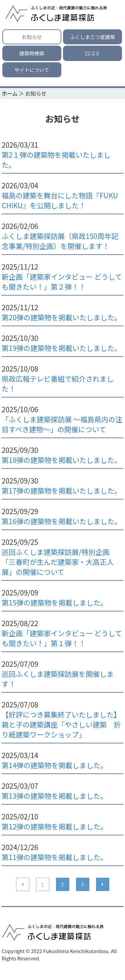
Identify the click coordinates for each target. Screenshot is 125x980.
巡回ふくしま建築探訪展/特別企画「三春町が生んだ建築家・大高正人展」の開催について (58, 562)
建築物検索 (32, 53)
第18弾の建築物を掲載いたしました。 (61, 460)
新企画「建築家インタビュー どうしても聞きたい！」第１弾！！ (62, 638)
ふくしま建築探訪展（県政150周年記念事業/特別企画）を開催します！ (60, 241)
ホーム (10, 93)
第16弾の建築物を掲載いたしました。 (61, 521)
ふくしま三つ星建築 (92, 37)
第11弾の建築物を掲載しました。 (54, 857)
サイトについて (32, 70)
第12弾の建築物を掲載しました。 (54, 826)
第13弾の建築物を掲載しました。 (54, 796)
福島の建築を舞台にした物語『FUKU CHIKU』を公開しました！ (60, 200)
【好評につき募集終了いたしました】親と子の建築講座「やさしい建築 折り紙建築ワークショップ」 (61, 724)
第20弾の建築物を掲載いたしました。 (61, 317)
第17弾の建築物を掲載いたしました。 (61, 490)
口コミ (92, 53)
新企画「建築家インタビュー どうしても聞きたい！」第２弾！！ (62, 282)
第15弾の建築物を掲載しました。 (54, 602)
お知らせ (32, 37)
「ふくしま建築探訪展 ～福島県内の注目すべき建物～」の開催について (62, 424)
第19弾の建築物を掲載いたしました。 (61, 348)
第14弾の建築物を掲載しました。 (54, 765)
